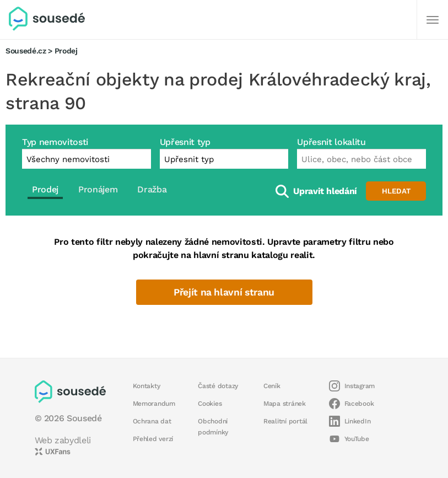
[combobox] (361, 159)
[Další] (433, 20)
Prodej (45, 189)
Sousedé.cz (26, 51)
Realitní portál (285, 421)
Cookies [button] (210, 404)
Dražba (152, 189)
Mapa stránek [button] (285, 404)
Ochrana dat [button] (152, 421)
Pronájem (98, 189)
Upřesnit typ (185, 142)
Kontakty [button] (147, 386)
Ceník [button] (272, 386)
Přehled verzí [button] (153, 439)
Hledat (396, 191)
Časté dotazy (218, 386)
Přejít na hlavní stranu (224, 292)
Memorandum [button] (154, 404)
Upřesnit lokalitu (331, 142)
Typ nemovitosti (55, 142)
